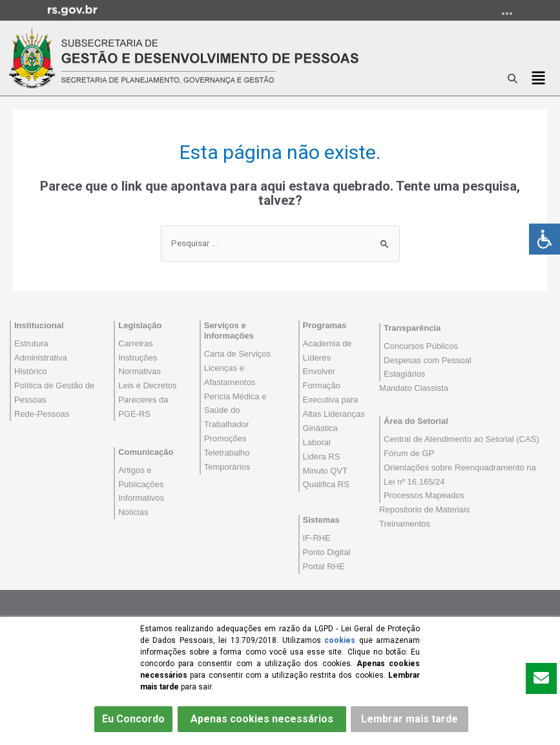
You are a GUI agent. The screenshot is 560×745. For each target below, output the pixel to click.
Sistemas (321, 520)
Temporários (227, 467)
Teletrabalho (227, 453)
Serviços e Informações (229, 331)
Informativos (141, 498)
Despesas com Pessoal (428, 360)
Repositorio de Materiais (424, 509)
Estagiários (404, 374)
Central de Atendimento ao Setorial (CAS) (461, 439)
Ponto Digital (327, 552)
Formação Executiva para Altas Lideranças (334, 400)
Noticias (133, 512)
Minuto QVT (325, 471)
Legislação (140, 325)
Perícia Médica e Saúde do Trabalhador (235, 411)
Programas (325, 325)
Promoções (225, 438)
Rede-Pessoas (42, 414)
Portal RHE (324, 566)
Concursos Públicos (421, 346)
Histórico (31, 371)
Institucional (39, 325)
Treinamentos (405, 524)
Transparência (412, 328)
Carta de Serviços (237, 354)
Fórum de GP (409, 453)
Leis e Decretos (147, 385)
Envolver (319, 371)
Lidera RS (322, 456)
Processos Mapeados (424, 495)
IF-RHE (317, 538)
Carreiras (135, 343)
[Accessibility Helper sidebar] (544, 239)
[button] (538, 78)
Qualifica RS (326, 484)
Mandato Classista (414, 388)
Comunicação (146, 452)
